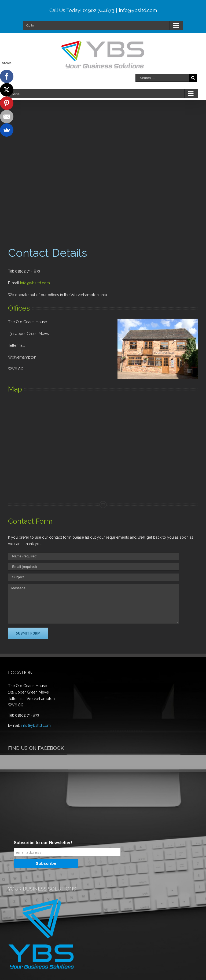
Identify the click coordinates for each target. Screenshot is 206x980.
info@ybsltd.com (138, 10)
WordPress (172, 976)
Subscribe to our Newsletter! (43, 783)
